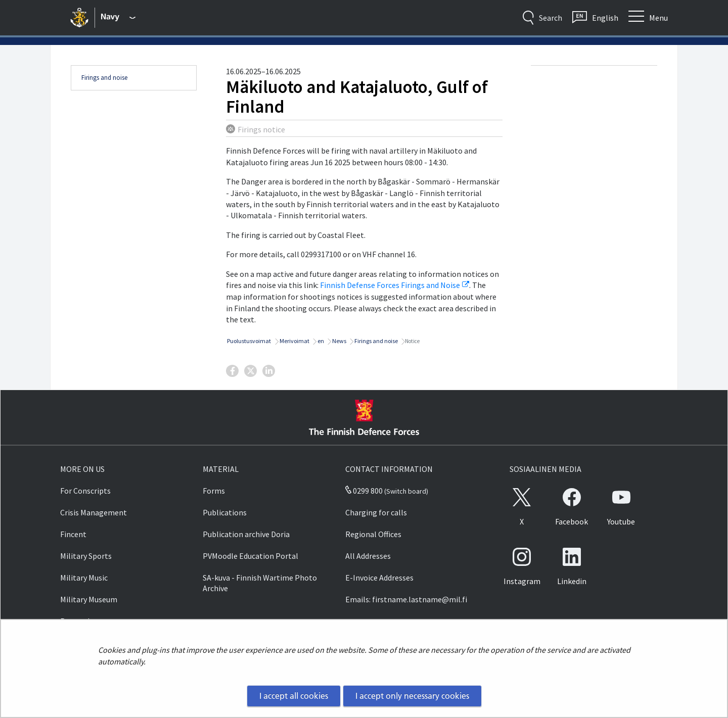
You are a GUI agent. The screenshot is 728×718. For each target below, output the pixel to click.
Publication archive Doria (246, 534)
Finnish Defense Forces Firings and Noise (395, 285)
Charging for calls (376, 512)
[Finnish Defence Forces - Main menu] (119, 18)
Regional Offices (373, 534)
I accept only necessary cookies (412, 696)
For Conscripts (85, 491)
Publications (225, 512)
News (339, 341)
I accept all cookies (294, 696)
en (320, 341)
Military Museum (89, 599)
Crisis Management (94, 512)
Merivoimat (294, 341)
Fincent (73, 534)
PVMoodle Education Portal (251, 556)
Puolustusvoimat (248, 341)
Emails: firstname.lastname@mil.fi (406, 599)
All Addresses (368, 556)
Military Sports (86, 556)
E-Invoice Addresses (379, 578)
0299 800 (364, 491)
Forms (214, 491)
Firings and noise (104, 78)
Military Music (84, 578)
